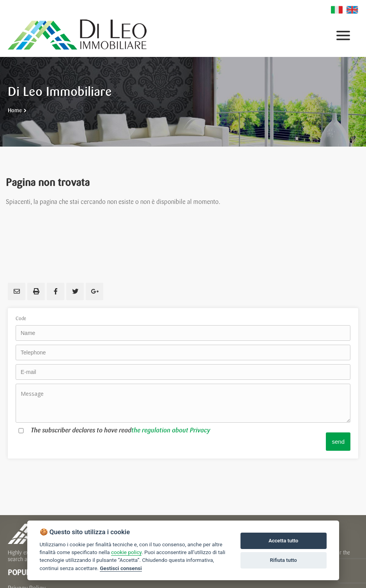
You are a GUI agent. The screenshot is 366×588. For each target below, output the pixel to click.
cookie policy (126, 552)
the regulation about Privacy (171, 430)
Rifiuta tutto (283, 560)
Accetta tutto (283, 541)
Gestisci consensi (121, 568)
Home (15, 111)
